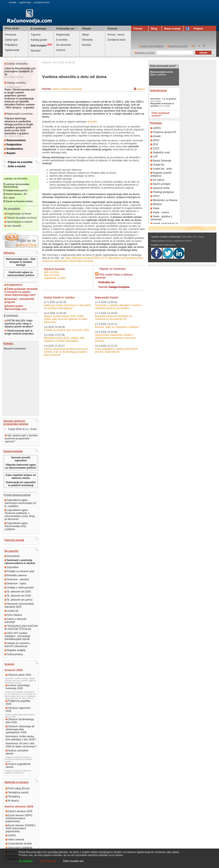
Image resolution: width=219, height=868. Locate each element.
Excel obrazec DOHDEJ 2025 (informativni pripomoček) (20, 828)
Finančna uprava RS (163, 132)
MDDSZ (156, 204)
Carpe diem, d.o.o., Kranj (192, 237)
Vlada (155, 208)
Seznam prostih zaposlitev (21, 459)
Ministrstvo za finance (164, 200)
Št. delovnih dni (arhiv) (18, 600)
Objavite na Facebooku (112, 269)
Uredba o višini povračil (19, 588)
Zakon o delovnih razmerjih (16, 621)
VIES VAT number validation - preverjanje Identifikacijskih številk (17, 636)
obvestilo (92, 122)
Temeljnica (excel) (17, 792)
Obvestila (87, 40)
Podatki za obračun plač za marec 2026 (66, 330)
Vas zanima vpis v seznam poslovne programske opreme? (21, 438)
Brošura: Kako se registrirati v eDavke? (117, 327)
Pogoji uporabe (158, 241)
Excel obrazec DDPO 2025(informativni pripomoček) (19, 818)
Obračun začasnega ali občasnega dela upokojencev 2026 (20, 729)
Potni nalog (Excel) (18, 788)
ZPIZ (154, 144)
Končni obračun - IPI (16, 194)
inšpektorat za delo (55, 278)
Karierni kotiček (13, 451)
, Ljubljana (162, 73)
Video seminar (15, 840)
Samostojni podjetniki (19, 848)
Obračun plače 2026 (18, 675)
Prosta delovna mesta (17, 495)
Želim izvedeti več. (74, 861)
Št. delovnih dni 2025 (18, 592)
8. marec (10, 198)
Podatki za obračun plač (19, 571)
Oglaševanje (12, 50)
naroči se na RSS (178, 46)
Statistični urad (160, 153)
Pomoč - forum (116, 35)
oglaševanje (25, 2)
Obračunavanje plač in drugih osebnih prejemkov (19, 332)
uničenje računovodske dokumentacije (16, 185)
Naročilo (114, 287)
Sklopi (85, 35)
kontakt (13, 2)
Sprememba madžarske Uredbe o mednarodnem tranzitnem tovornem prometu (115, 338)
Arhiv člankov (13, 615)
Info (161, 245)
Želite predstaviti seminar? (161, 114)
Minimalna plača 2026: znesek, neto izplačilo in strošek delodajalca (64, 339)
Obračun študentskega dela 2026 (20, 721)
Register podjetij (15, 650)
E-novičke (62, 40)
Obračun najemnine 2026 (18, 710)
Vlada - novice (160, 212)
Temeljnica (13, 797)
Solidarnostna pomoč (17, 190)
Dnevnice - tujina (15, 584)
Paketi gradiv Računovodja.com (16, 308)
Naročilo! (36, 51)
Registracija (63, 35)
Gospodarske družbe (19, 844)
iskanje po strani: (145, 53)
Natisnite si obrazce (17, 782)
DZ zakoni (157, 180)
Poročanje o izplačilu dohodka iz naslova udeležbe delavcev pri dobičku (118, 307)
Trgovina (36, 35)
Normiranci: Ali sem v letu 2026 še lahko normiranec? (21, 745)
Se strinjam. (26, 861)
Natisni (141, 89)
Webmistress (170, 245)
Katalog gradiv (39, 40)
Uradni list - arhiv (161, 169)
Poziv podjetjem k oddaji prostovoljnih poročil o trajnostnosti (116, 350)
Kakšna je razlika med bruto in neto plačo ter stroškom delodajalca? (67, 307)
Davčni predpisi (160, 184)
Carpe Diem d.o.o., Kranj (20, 429)
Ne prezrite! (12, 551)
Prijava (195, 29)
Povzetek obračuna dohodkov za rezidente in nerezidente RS (114, 318)
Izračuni (61, 50)
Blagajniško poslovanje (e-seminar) (162, 105)
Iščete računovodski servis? (163, 66)
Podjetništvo (13, 145)
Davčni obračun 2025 (19, 811)
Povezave (11, 35)
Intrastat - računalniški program (19, 301)
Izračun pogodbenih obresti (18, 766)
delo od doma (52, 275)
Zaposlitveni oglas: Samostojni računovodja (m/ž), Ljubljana (20, 503)
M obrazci (12, 801)
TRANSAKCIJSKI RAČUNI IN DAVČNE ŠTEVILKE (21, 628)
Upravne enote (160, 188)
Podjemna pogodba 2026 (18, 702)
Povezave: (156, 123)
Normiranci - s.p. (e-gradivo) (163, 99)
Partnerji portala (14, 540)
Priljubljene (11, 45)
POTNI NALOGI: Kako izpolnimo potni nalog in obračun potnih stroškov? (19, 324)
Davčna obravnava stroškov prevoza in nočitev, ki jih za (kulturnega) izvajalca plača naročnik (66, 352)
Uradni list (11, 611)
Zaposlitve (12, 567)
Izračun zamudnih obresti (17, 752)
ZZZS (155, 148)
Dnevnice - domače (17, 579)
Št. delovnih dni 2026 (18, 596)
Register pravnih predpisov (161, 174)
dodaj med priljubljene (151, 46)
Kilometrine (12, 556)
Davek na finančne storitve (19, 201)
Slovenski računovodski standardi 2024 (19, 605)
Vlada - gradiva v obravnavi (161, 218)
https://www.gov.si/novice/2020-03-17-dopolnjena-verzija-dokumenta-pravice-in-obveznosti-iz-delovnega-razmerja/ (93, 259)
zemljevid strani (42, 2)
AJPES (11, 835)
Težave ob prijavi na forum (21, 218)
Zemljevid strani (117, 40)
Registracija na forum (18, 214)
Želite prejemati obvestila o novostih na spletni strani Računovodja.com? (21, 292)
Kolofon (188, 241)
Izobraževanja (158, 90)
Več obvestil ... (14, 226)
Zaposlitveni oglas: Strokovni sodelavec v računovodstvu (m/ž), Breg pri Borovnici (20, 515)
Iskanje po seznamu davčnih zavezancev (17, 645)
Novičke (87, 45)
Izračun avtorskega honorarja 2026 (18, 687)
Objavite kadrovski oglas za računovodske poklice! (21, 466)
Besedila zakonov (16, 575)
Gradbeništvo (14, 149)
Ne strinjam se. (48, 861)
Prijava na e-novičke (20, 162)
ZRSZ (155, 140)
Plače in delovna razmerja (67, 89)
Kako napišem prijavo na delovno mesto (21, 477)
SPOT (155, 196)
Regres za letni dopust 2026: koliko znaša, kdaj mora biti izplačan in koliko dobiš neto (66, 319)
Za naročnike (64, 45)
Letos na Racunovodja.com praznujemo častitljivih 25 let (20, 71)
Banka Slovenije (161, 161)
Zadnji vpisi (11, 40)
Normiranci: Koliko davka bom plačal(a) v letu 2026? (21, 738)
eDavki (155, 136)
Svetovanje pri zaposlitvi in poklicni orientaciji (21, 484)
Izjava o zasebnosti (175, 241)
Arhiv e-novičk (17, 166)
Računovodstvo (15, 140)
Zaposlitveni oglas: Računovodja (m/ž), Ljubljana (16, 526)
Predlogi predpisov (162, 192)
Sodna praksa (14, 654)
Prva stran (12, 28)
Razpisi (10, 153)
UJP (154, 157)
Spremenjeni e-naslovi (18, 222)
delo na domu (52, 272)
